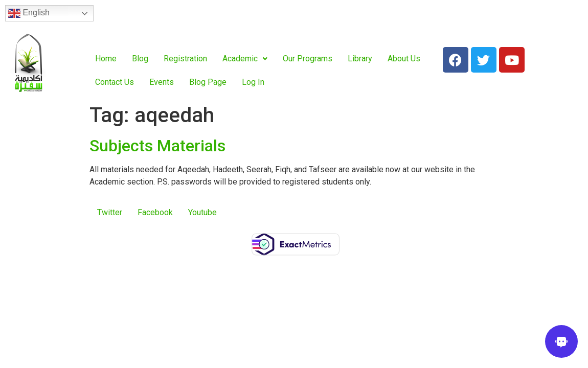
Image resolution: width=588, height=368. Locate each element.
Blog (140, 59)
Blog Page (208, 82)
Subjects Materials (157, 146)
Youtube (202, 212)
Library (360, 59)
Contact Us (115, 82)
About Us (404, 59)
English (29, 13)
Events (162, 82)
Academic (245, 59)
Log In (253, 82)
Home (106, 59)
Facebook (155, 212)
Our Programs (308, 59)
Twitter (110, 212)
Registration (185, 59)
